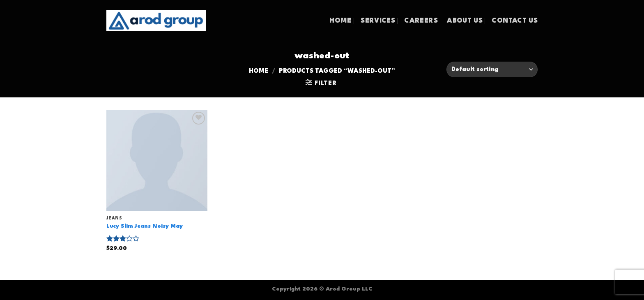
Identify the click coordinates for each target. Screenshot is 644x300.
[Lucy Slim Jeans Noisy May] (157, 160)
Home (259, 71)
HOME (340, 21)
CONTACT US (515, 21)
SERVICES (378, 21)
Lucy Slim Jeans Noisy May (145, 226)
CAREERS (421, 21)
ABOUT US (465, 21)
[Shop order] (492, 70)
